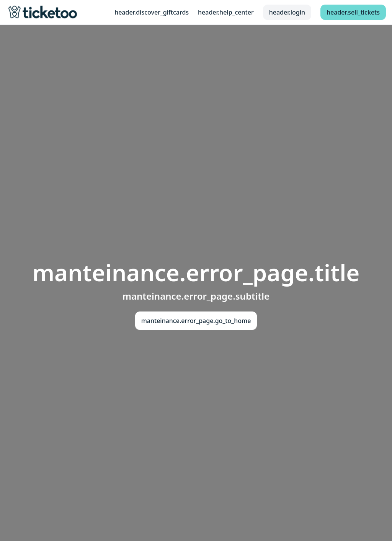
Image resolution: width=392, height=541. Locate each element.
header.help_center (226, 12)
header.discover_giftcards (152, 12)
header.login (287, 12)
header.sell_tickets (353, 12)
